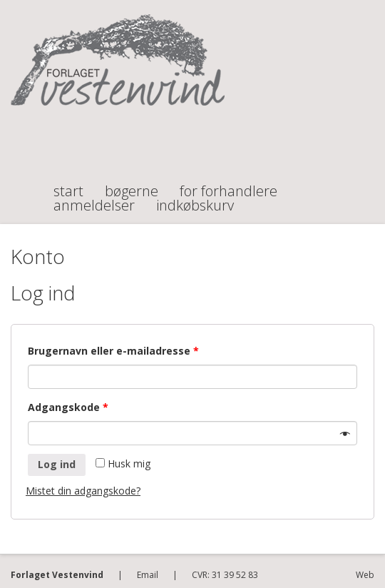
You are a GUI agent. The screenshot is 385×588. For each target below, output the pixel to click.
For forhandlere (229, 185)
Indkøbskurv (195, 199)
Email (148, 575)
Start (68, 185)
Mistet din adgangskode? (83, 491)
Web (365, 575)
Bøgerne (132, 185)
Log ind (57, 464)
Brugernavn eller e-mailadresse (113, 351)
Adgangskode (68, 407)
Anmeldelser (94, 199)
